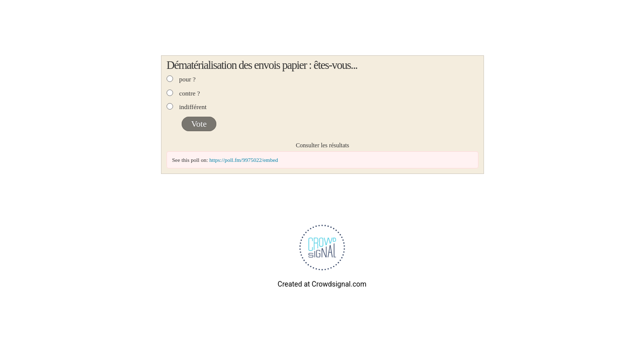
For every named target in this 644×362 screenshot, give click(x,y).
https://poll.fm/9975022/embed (244, 160)
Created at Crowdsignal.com (322, 284)
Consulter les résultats (323, 145)
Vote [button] (199, 124)
